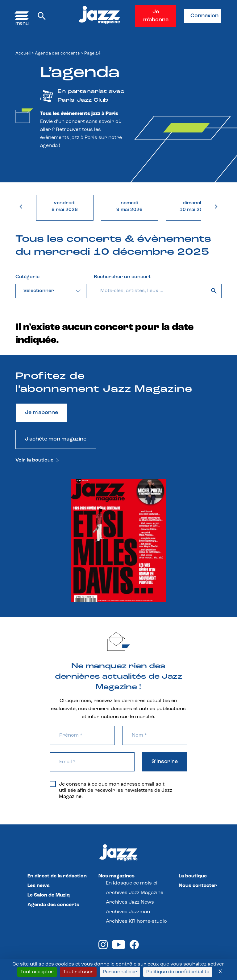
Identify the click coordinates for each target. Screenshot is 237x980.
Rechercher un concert (122, 277)
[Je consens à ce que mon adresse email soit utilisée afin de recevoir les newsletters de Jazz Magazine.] (53, 784)
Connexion (204, 16)
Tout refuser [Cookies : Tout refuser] (78, 972)
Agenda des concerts (57, 53)
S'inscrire (165, 762)
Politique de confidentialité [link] (178, 972)
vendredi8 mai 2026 (65, 206)
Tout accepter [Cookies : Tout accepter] (37, 972)
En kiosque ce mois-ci (132, 883)
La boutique (193, 876)
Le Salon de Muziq (49, 895)
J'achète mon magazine (56, 439)
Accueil (23, 53)
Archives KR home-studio (136, 921)
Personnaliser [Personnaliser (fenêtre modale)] (120, 972)
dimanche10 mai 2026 (194, 206)
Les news (39, 886)
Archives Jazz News (130, 902)
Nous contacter (198, 886)
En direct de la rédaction (57, 876)
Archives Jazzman (128, 912)
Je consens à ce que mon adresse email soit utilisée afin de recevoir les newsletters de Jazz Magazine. (111, 790)
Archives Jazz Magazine (135, 893)
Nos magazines (116, 876)
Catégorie (27, 277)
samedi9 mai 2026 (129, 206)
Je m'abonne (156, 16)
